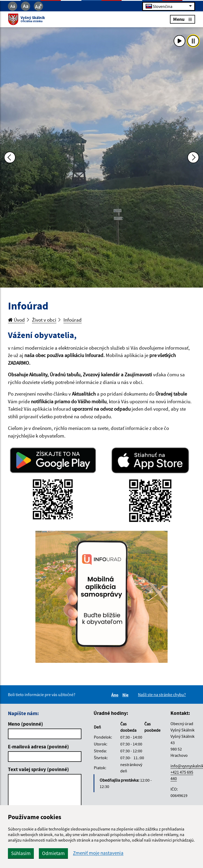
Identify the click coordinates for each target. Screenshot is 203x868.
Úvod (16, 320)
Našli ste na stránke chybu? (162, 695)
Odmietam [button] (53, 853)
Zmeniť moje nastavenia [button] (98, 853)
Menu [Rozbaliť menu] (183, 19)
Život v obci (44, 320)
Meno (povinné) (26, 724)
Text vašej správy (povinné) (38, 769)
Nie (126, 695)
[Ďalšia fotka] (193, 157)
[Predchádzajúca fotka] (10, 157)
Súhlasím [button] (21, 853)
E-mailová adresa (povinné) (38, 747)
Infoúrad (73, 320)
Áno (116, 695)
